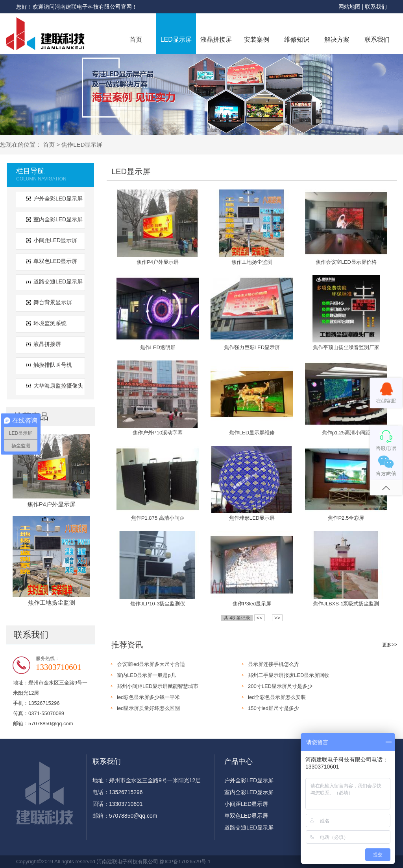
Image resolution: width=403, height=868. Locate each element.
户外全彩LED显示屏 (58, 199)
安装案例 (257, 40)
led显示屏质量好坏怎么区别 (148, 708)
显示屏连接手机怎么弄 (274, 664)
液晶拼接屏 (216, 40)
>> (277, 618)
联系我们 (376, 7)
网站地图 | (352, 7)
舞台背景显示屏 (53, 302)
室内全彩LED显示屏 (58, 219)
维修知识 (297, 40)
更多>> (390, 645)
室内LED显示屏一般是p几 (146, 675)
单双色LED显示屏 (55, 261)
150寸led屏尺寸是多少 (274, 708)
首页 (136, 40)
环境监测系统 (50, 323)
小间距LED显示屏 (55, 240)
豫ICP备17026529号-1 (185, 862)
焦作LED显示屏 (82, 144)
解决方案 (337, 40)
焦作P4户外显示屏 (51, 504)
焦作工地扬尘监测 (52, 602)
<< (260, 618)
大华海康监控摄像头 (58, 386)
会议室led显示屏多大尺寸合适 (151, 664)
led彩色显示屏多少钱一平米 (148, 697)
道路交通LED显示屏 (58, 281)
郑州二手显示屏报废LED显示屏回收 (289, 675)
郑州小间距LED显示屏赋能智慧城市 (158, 686)
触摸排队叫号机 (53, 365)
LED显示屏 (176, 40)
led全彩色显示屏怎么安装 (277, 697)
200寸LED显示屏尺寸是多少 (280, 686)
